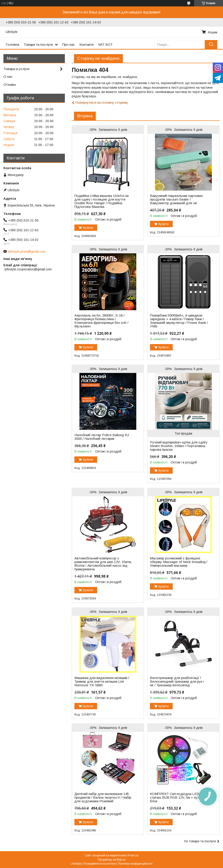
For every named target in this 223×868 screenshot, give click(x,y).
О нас (8, 77)
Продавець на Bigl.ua (111, 860)
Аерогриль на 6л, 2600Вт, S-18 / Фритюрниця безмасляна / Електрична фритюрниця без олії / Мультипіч (101, 321)
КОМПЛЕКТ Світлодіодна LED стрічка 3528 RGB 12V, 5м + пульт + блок (178, 798)
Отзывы (10, 84)
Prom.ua (133, 855)
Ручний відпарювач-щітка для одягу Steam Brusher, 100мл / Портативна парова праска (179, 446)
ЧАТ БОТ (105, 44)
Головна (12, 44)
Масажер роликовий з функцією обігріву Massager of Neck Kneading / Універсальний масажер (179, 562)
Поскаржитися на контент (100, 864)
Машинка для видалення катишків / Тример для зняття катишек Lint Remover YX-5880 (102, 682)
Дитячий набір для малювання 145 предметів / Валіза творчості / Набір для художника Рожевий (103, 798)
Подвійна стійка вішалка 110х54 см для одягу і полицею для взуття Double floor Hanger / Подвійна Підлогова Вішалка (101, 201)
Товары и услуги (16, 69)
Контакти (86, 44)
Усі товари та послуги (200, 841)
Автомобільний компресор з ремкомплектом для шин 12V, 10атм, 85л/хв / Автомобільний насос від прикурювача (103, 564)
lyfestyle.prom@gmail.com (27, 252)
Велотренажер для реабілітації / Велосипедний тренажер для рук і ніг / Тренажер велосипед (177, 682)
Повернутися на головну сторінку (102, 102)
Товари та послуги (38, 44)
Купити (88, 228)
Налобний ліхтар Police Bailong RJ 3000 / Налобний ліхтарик (102, 437)
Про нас (69, 44)
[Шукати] (211, 44)
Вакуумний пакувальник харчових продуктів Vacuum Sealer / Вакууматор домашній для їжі (176, 199)
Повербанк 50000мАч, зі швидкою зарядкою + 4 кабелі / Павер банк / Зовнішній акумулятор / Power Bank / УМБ (179, 321)
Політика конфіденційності (135, 864)
